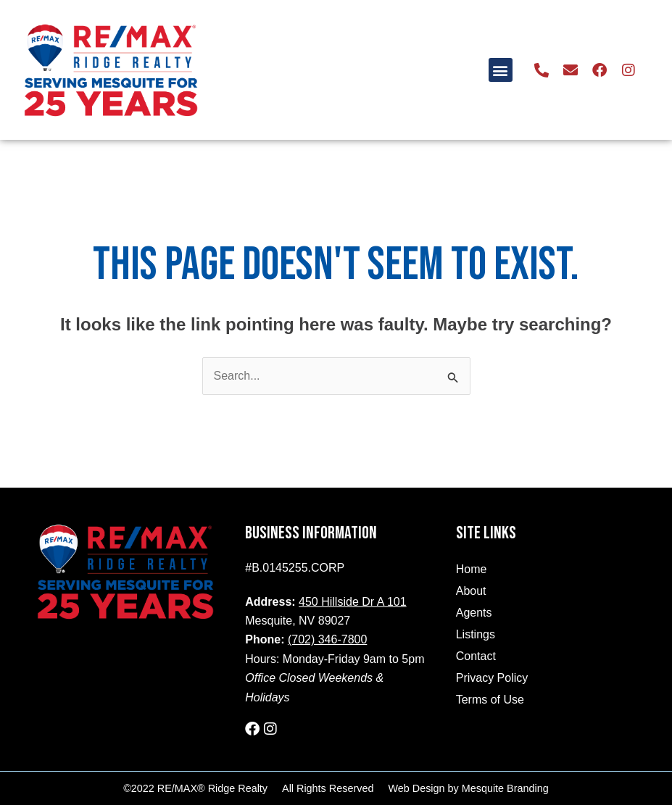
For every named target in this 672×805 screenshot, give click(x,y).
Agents (474, 613)
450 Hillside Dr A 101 (353, 602)
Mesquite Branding (505, 788)
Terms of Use (490, 700)
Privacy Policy (492, 678)
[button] (501, 70)
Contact (476, 656)
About (471, 591)
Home (472, 569)
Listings (476, 634)
